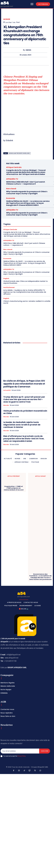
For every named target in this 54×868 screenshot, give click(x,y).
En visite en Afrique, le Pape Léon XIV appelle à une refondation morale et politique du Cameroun (24, 384)
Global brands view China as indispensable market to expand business (26, 282)
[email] (20, 751)
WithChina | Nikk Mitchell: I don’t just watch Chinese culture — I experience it (26, 183)
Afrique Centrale (14, 167)
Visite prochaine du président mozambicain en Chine (25, 412)
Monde (7, 19)
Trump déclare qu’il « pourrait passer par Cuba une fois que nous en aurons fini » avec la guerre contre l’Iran (24, 399)
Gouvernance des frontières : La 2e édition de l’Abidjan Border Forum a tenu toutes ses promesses (40, 577)
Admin (28, 50)
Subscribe (45, 751)
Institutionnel (9, 287)
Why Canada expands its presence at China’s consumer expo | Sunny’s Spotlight (27, 193)
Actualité (7, 390)
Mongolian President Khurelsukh (19, 153)
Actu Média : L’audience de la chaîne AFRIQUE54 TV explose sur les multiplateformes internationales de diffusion (25, 292)
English (6, 278)
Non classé (11, 189)
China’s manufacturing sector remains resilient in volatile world (27, 302)
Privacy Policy (21, 756)
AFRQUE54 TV (12, 179)
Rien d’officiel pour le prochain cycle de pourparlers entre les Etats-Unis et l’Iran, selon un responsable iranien (24, 439)
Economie (11, 198)
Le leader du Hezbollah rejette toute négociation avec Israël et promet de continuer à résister (22, 425)
